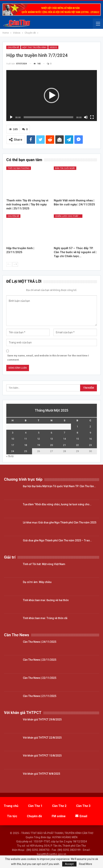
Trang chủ (11, 806)
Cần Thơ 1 (35, 806)
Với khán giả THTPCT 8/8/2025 (41, 774)
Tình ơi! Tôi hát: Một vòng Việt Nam (44, 564)
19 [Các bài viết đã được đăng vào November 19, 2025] (39, 445)
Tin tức (12, 816)
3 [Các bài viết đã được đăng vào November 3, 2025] (13, 433)
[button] (51, 95)
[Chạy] (11, 117)
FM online (59, 816)
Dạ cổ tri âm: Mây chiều (37, 582)
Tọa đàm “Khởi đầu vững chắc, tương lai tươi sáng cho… (57, 504)
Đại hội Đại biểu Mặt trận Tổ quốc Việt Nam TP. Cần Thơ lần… (59, 486)
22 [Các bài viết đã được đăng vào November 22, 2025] (77, 445)
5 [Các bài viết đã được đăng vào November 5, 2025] (39, 433)
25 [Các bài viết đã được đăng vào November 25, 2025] (26, 451)
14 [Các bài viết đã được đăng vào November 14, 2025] (64, 439)
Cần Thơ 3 (83, 806)
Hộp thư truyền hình (34, 47)
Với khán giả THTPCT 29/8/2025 (42, 719)
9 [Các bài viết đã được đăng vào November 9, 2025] (90, 433)
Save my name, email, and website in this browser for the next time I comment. (48, 358)
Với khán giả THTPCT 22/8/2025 (42, 738)
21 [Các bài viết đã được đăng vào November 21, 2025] (64, 445)
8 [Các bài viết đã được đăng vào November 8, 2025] (77, 433)
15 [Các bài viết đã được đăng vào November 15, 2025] (77, 439)
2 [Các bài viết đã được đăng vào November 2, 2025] (90, 427)
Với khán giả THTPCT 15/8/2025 (42, 756)
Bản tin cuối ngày (65, 168)
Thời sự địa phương (19, 168)
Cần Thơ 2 (59, 806)
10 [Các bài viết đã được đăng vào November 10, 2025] (13, 439)
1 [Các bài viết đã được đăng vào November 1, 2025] (77, 427)
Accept (69, 864)
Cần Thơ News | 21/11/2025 (40, 696)
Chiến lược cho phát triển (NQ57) (69, 216)
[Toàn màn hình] (92, 117)
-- (9, 264)
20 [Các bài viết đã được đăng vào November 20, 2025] (51, 445)
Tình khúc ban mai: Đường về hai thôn (46, 600)
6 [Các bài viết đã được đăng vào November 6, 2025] (51, 433)
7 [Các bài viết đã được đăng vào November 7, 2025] (64, 433)
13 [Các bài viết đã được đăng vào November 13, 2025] (51, 439)
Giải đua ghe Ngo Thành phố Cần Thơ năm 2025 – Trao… (57, 540)
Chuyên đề (13, 47)
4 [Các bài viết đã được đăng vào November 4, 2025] (26, 433)
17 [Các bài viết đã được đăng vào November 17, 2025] (13, 445)
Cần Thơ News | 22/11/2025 (40, 678)
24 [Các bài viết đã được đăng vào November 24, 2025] (13, 451)
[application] (52, 96)
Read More (86, 864)
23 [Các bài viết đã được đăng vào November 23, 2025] (90, 445)
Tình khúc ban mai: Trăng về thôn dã (45, 618)
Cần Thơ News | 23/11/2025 (40, 660)
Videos (53, 47)
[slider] (48, 117)
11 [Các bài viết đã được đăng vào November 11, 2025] (26, 439)
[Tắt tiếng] (86, 117)
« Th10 (10, 456)
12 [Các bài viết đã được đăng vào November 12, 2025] (39, 439)
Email (81, 816)
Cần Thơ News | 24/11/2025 (40, 642)
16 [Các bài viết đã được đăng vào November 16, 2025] (90, 439)
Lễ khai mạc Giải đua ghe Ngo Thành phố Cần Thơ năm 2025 (60, 522)
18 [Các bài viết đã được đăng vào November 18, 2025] (26, 445)
